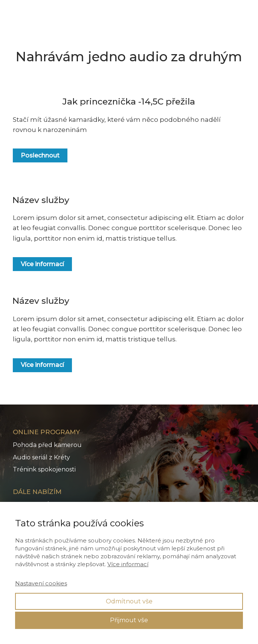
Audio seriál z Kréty (41, 457)
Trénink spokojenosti (44, 469)
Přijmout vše (129, 620)
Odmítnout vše (129, 601)
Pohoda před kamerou (47, 445)
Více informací (128, 564)
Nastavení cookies (41, 583)
